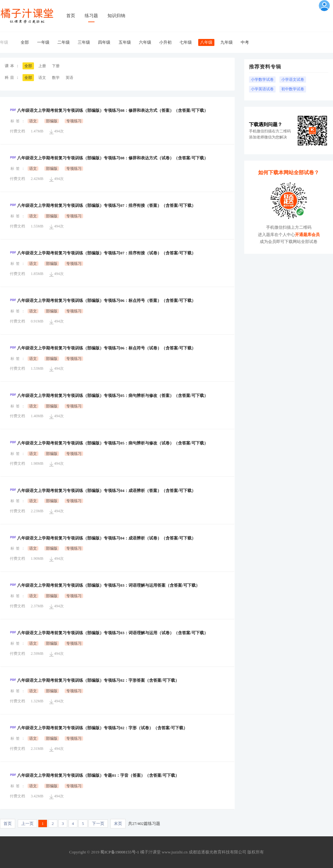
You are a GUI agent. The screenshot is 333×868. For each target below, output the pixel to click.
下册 (56, 66)
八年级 (206, 42)
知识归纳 (116, 16)
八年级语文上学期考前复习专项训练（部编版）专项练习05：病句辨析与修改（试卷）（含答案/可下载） (109, 443)
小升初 (165, 42)
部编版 (52, 121)
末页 (118, 823)
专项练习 (74, 121)
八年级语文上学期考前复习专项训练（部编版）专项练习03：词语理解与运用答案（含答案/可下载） (105, 585)
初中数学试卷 (293, 89)
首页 (71, 16)
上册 (42, 66)
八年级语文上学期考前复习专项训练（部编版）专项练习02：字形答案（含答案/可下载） (95, 680)
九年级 (227, 42)
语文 (42, 78)
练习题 (91, 16)
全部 (25, 42)
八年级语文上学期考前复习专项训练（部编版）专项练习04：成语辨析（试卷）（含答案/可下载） (103, 538)
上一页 (27, 823)
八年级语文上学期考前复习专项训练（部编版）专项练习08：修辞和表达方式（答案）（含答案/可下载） (109, 110)
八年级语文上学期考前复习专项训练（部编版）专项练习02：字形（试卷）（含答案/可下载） (99, 728)
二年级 (64, 42)
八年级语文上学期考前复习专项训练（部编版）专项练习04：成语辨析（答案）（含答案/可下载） (103, 491)
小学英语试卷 (262, 89)
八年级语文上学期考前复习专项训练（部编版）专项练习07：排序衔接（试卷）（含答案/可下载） (103, 253)
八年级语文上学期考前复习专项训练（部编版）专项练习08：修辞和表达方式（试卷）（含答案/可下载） (109, 158)
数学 (56, 78)
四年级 (104, 42)
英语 (69, 78)
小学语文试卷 (293, 80)
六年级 (145, 42)
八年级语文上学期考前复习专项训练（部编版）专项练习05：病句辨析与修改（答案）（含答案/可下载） (109, 396)
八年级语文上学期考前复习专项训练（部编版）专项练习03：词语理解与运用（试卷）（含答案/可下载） (109, 633)
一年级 (43, 42)
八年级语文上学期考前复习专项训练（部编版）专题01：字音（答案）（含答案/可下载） (95, 775)
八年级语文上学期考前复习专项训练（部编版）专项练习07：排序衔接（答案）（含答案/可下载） (103, 205)
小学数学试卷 (262, 80)
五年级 (125, 42)
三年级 (84, 42)
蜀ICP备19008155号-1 (120, 852)
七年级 (186, 42)
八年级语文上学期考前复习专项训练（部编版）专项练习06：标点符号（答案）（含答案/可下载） (103, 300)
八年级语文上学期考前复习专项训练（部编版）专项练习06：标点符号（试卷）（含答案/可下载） (103, 348)
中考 (245, 42)
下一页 (98, 823)
